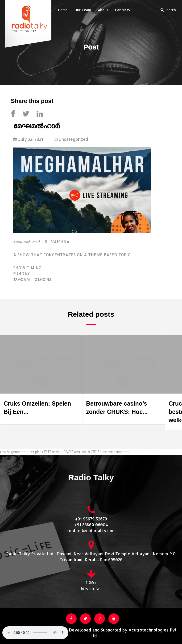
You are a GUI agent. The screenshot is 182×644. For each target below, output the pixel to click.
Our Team (83, 10)
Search (168, 10)
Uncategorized (73, 139)
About (103, 10)
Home (63, 10)
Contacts (122, 10)
